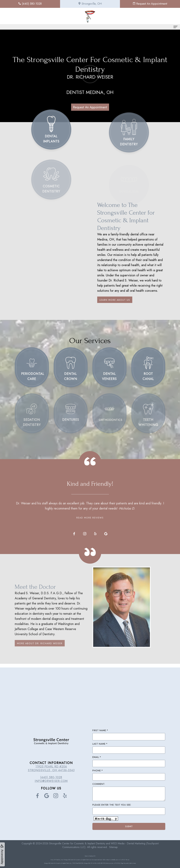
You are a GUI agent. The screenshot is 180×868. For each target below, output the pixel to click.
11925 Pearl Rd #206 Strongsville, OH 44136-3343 (51, 768)
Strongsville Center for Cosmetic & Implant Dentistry (77, 843)
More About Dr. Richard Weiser (40, 652)
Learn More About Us (115, 300)
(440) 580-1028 (51, 777)
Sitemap (113, 847)
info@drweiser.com (51, 781)
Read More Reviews (90, 509)
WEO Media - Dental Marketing (128, 843)
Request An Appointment (90, 107)
